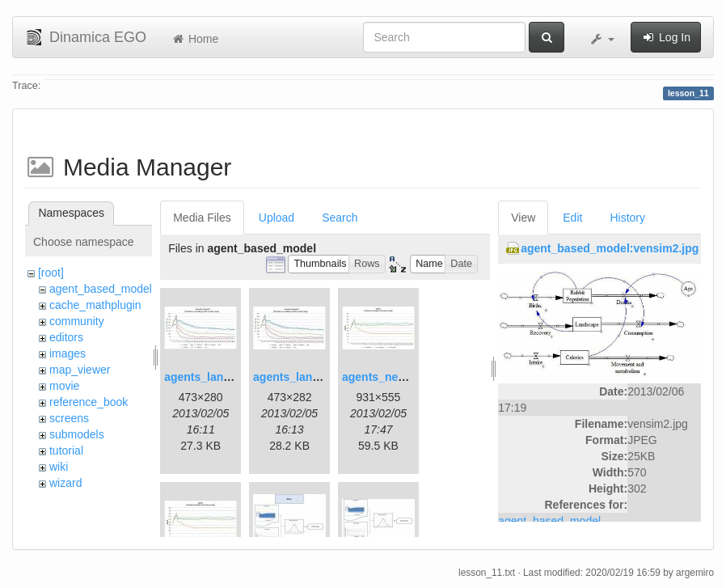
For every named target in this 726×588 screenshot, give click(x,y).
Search (340, 218)
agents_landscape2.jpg (315, 377)
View (523, 218)
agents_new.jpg (384, 377)
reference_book (89, 402)
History (627, 218)
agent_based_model (101, 289)
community (77, 321)
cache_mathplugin (95, 305)
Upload (276, 218)
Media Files (202, 218)
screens (69, 418)
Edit (572, 218)
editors (66, 337)
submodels (77, 434)
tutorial (66, 451)
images (68, 353)
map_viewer (80, 370)
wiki (59, 467)
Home (194, 39)
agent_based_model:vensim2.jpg (610, 248)
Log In (666, 37)
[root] (51, 273)
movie (64, 386)
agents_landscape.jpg (223, 377)
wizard (65, 483)
